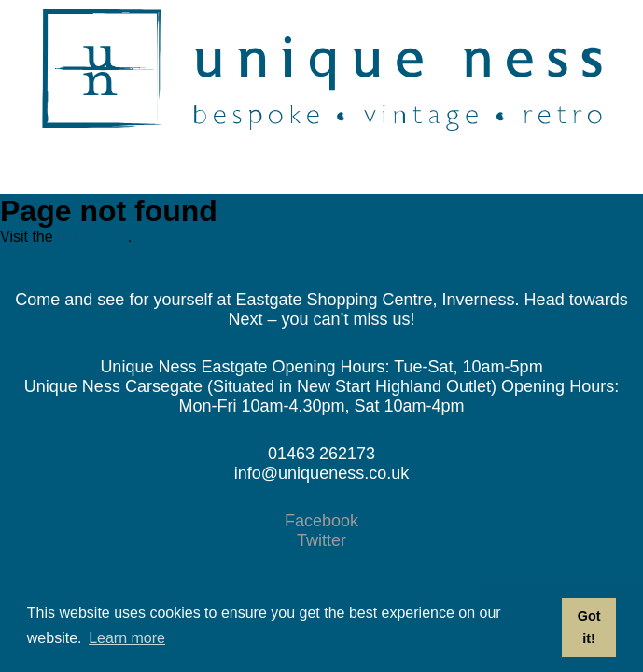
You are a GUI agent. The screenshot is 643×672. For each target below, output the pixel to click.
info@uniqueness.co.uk (321, 473)
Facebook (321, 521)
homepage (92, 237)
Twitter (321, 540)
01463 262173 (321, 454)
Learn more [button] (127, 638)
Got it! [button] (589, 627)
